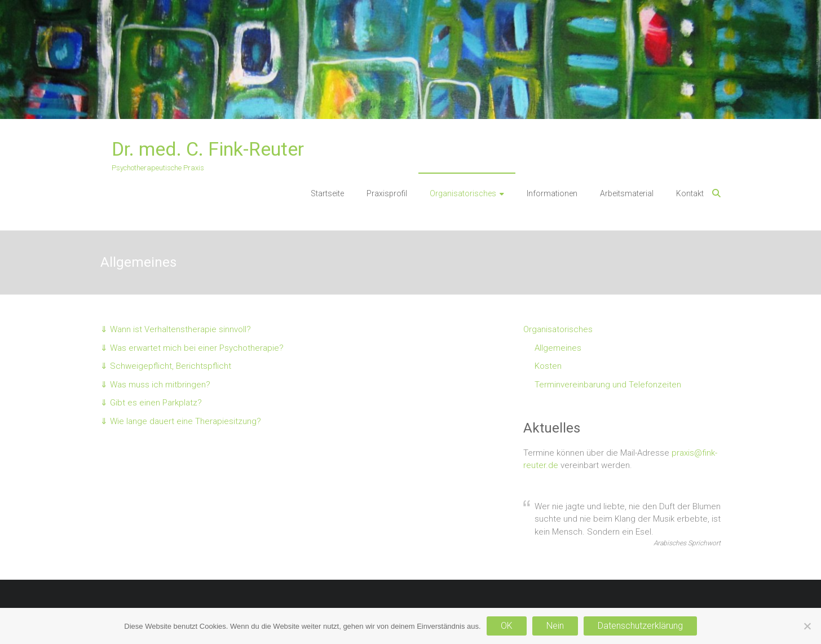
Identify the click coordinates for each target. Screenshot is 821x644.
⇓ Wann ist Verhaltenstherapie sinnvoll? (176, 329)
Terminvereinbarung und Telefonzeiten (608, 385)
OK (507, 626)
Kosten (548, 366)
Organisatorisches (463, 193)
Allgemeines (558, 348)
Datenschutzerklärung (640, 626)
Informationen (552, 193)
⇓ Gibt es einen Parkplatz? (151, 403)
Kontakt (690, 193)
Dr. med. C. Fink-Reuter (208, 149)
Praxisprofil (387, 193)
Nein (555, 626)
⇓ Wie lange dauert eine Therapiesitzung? (181, 421)
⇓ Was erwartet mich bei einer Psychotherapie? (192, 348)
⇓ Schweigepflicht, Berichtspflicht (166, 366)
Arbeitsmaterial (627, 193)
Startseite (327, 193)
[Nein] (807, 626)
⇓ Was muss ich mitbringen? (155, 385)
